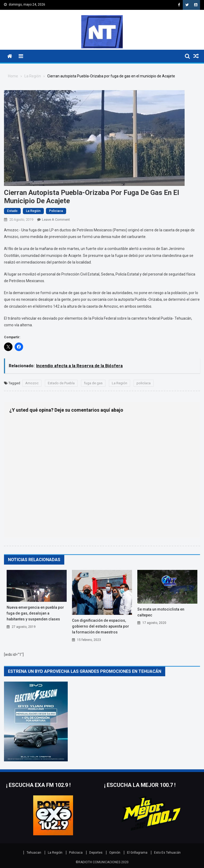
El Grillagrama (137, 853)
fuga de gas (93, 383)
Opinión (115, 853)
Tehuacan (34, 853)
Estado (12, 211)
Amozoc (32, 383)
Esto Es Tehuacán (167, 853)
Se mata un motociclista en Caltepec (161, 612)
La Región (33, 211)
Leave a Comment (56, 220)
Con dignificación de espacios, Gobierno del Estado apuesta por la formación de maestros (101, 626)
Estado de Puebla (61, 383)
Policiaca (56, 211)
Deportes (96, 853)
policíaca (144, 383)
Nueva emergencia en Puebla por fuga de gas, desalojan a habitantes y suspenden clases (35, 613)
